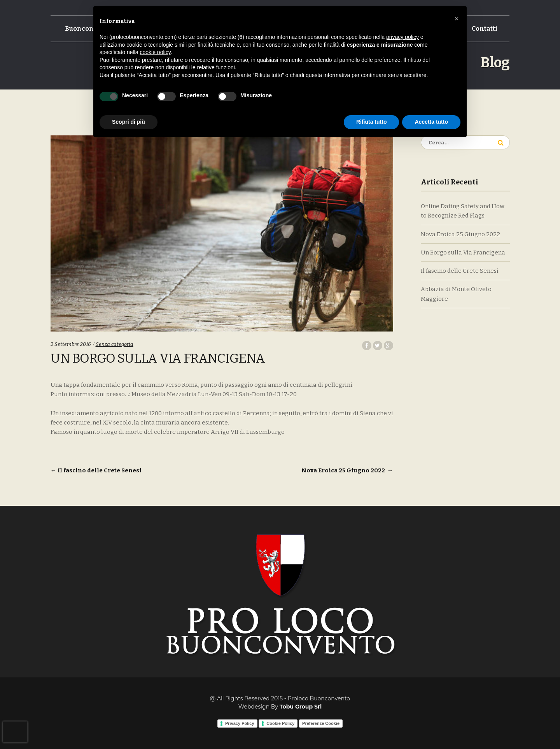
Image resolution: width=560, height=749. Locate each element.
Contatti (485, 29)
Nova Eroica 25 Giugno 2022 (347, 470)
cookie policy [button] (155, 52)
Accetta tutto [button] (431, 122)
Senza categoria (115, 344)
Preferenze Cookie (321, 723)
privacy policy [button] (402, 37)
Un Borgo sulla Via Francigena (463, 253)
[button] (457, 19)
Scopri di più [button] (129, 122)
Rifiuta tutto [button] (372, 122)
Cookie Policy (280, 723)
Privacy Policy (240, 723)
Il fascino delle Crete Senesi (96, 470)
